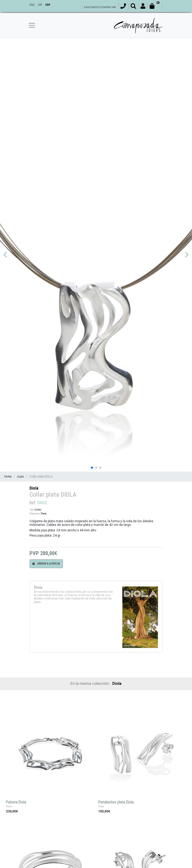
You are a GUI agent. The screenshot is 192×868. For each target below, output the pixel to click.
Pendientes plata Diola (116, 802)
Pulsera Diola (16, 802)
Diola (34, 488)
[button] (5, 255)
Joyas (20, 477)
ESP (48, 5)
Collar (38, 510)
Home (8, 477)
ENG (32, 5)
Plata (44, 513)
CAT (40, 5)
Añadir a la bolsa (46, 564)
